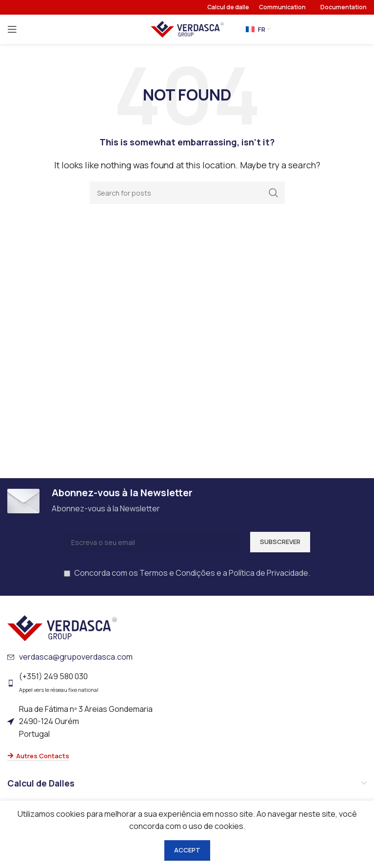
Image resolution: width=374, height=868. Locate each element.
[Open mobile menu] (12, 29)
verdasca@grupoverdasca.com (76, 657)
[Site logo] (187, 28)
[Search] (187, 193)
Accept (187, 850)
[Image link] (62, 627)
